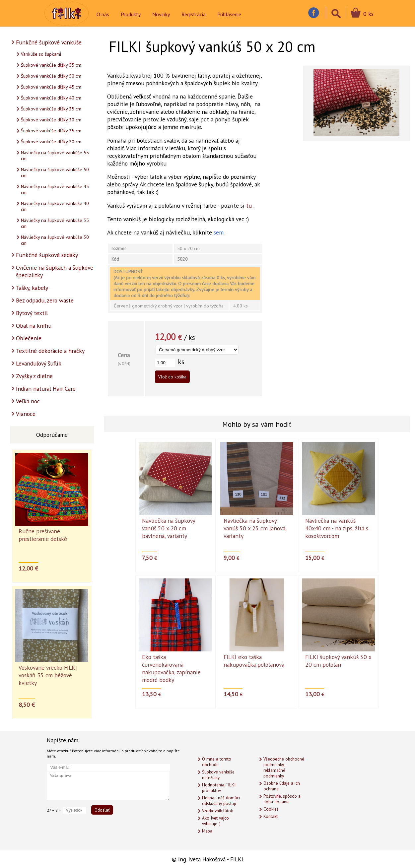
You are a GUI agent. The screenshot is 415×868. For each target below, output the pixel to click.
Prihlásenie (229, 14)
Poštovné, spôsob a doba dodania (282, 799)
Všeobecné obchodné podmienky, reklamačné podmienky (284, 768)
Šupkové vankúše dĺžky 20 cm (51, 142)
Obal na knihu (34, 326)
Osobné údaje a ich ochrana (282, 786)
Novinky (161, 14)
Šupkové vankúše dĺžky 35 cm (51, 109)
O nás (103, 14)
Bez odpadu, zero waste (45, 300)
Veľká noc (28, 401)
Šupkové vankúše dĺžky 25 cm (51, 131)
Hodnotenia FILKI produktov (219, 788)
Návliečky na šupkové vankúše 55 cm (55, 156)
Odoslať (102, 810)
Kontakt (271, 816)
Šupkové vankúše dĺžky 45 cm (51, 87)
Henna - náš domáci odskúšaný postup (221, 801)
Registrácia (194, 14)
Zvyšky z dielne (34, 376)
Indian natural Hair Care (46, 389)
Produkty (131, 14)
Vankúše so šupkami (41, 54)
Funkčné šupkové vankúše (49, 42)
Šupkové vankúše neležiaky (218, 775)
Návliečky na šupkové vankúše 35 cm (55, 223)
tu (249, 205)
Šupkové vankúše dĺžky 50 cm (51, 76)
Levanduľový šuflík (39, 363)
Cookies (271, 809)
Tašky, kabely (32, 288)
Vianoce (26, 414)
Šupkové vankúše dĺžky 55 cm (51, 65)
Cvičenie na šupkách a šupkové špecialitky (55, 271)
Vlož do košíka (172, 377)
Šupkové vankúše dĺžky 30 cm (51, 120)
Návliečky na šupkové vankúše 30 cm (55, 240)
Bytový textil (32, 313)
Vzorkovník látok (217, 811)
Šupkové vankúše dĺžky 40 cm (51, 98)
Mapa (207, 831)
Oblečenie (29, 338)
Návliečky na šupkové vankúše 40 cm (55, 206)
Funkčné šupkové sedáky (47, 255)
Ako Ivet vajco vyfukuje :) (215, 821)
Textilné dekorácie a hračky (50, 351)
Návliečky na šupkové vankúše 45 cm (55, 189)
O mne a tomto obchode (217, 762)
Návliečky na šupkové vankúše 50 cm (55, 172)
